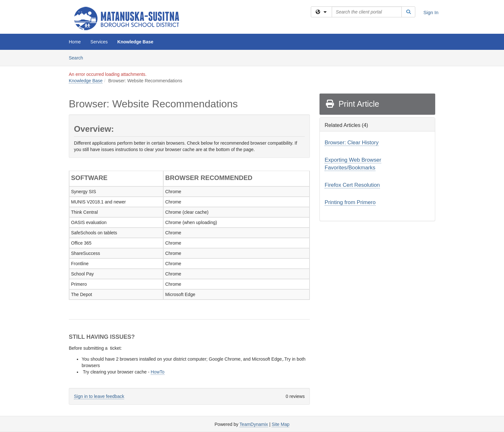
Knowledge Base (135, 42)
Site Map (280, 424)
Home (75, 42)
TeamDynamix (254, 424)
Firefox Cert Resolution (352, 185)
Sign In (431, 12)
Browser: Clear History (352, 143)
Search (78, 57)
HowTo (158, 372)
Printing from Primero (350, 202)
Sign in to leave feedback (99, 396)
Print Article (352, 104)
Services (99, 42)
